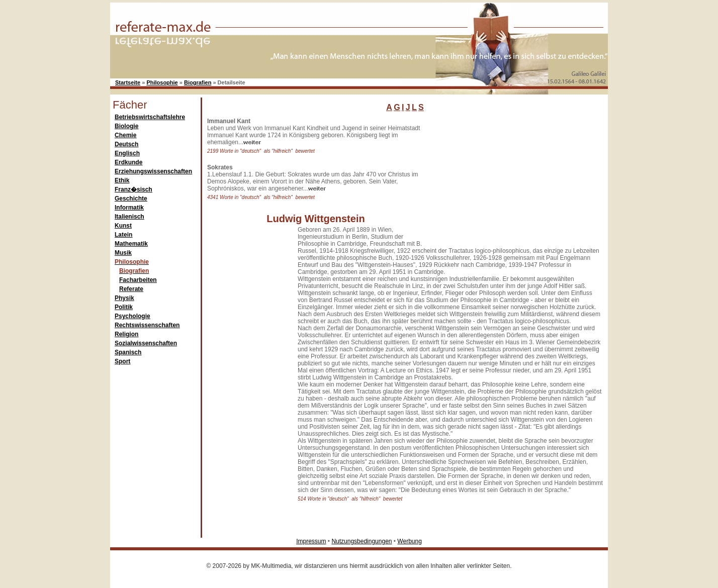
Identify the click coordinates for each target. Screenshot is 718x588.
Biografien (198, 82)
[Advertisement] (502, 180)
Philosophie (162, 82)
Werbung (409, 541)
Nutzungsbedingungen (362, 541)
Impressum (311, 541)
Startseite (128, 82)
